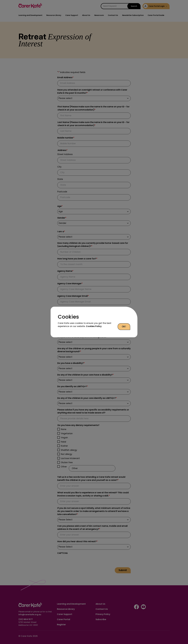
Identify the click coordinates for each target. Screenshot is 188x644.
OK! (124, 327)
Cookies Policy (94, 326)
